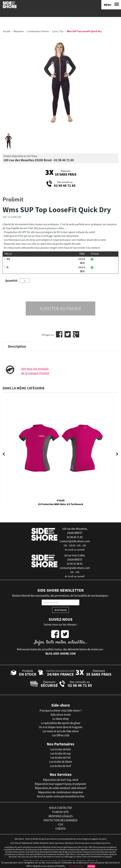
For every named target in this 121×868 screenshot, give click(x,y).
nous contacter (60, 808)
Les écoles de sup (60, 753)
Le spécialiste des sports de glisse (61, 723)
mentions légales (61, 816)
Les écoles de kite (61, 749)
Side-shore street (60, 715)
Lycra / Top (58, 31)
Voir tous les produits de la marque (35, 371)
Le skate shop (60, 719)
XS (8, 259)
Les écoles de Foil (60, 758)
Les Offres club (61, 735)
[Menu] (111, 5)
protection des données (60, 820)
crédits (60, 829)
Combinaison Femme (38, 31)
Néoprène (19, 31)
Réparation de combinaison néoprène (60, 792)
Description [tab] (17, 346)
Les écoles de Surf (60, 766)
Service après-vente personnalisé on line (60, 796)
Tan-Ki (95, 861)
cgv (61, 824)
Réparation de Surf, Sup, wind (61, 780)
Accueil (7, 31)
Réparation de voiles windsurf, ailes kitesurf (60, 788)
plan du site (60, 812)
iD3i (89, 861)
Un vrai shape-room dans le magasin (60, 727)
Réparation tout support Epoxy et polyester (61, 784)
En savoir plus (76, 866)
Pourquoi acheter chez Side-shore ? (60, 711)
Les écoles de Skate (61, 762)
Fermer (91, 866)
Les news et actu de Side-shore (61, 731)
